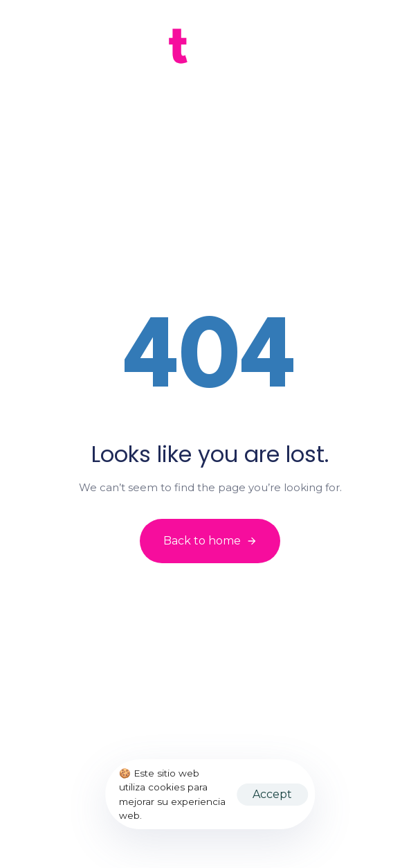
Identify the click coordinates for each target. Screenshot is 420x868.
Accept (272, 794)
